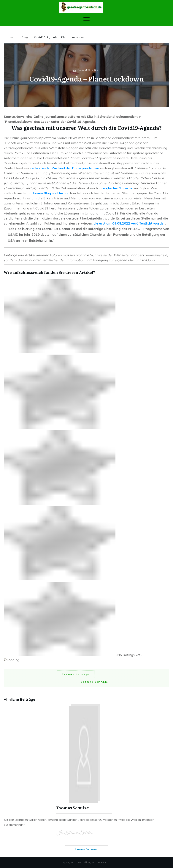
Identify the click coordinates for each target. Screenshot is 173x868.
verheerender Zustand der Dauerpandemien (64, 168)
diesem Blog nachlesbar (50, 193)
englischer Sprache (117, 188)
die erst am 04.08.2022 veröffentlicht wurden (129, 223)
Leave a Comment (86, 849)
